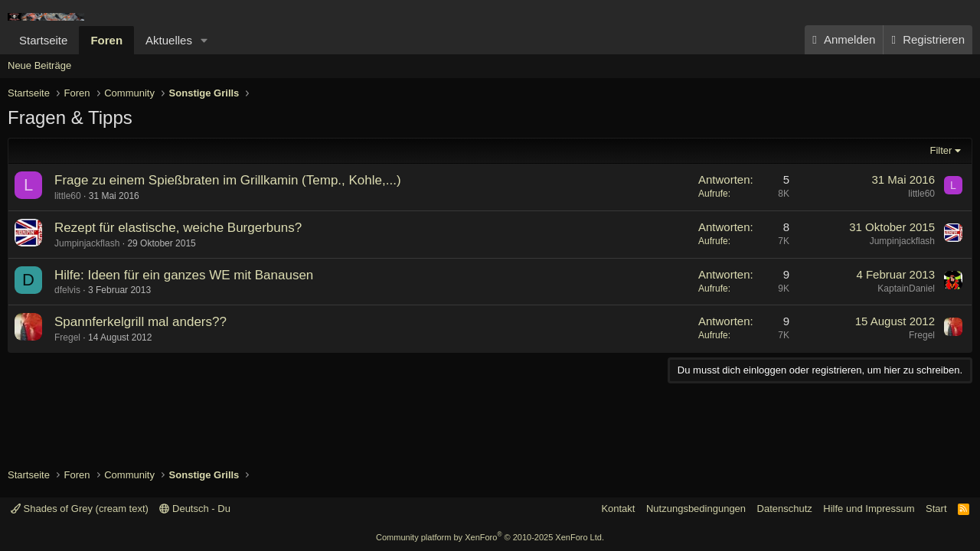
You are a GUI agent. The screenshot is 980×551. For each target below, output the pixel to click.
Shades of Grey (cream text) (80, 509)
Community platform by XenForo (490, 537)
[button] (204, 40)
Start (936, 509)
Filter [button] (941, 150)
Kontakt (618, 509)
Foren (106, 40)
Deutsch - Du (194, 509)
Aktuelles (169, 40)
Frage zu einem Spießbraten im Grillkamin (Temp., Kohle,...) (228, 180)
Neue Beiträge (39, 65)
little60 (68, 196)
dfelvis (67, 290)
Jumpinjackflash (87, 243)
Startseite (43, 40)
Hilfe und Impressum (869, 509)
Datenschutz (785, 509)
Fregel (67, 337)
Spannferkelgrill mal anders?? (140, 322)
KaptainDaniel (906, 289)
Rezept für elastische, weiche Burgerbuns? (178, 228)
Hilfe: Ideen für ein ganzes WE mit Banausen (184, 275)
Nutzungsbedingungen (696, 509)
